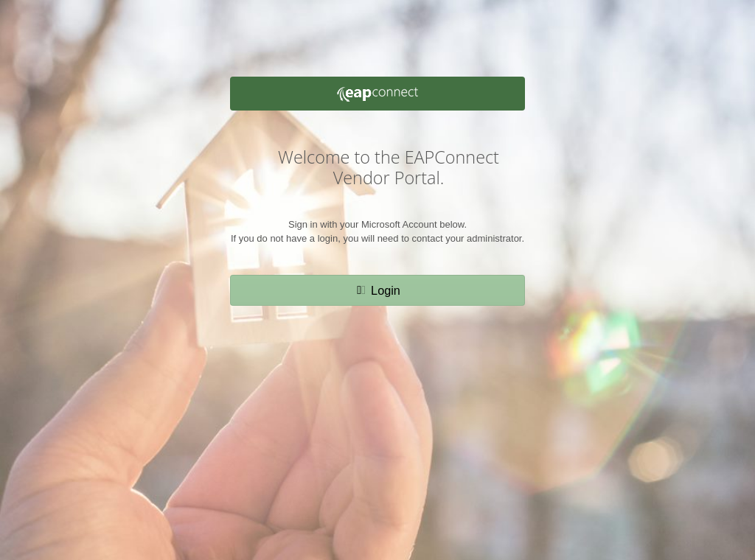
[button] (377, 290)
